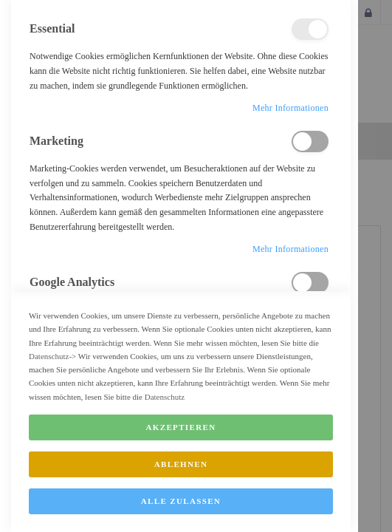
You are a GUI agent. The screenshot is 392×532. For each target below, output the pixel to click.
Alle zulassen (181, 518)
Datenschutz (49, 373)
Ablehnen (181, 481)
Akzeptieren (181, 444)
